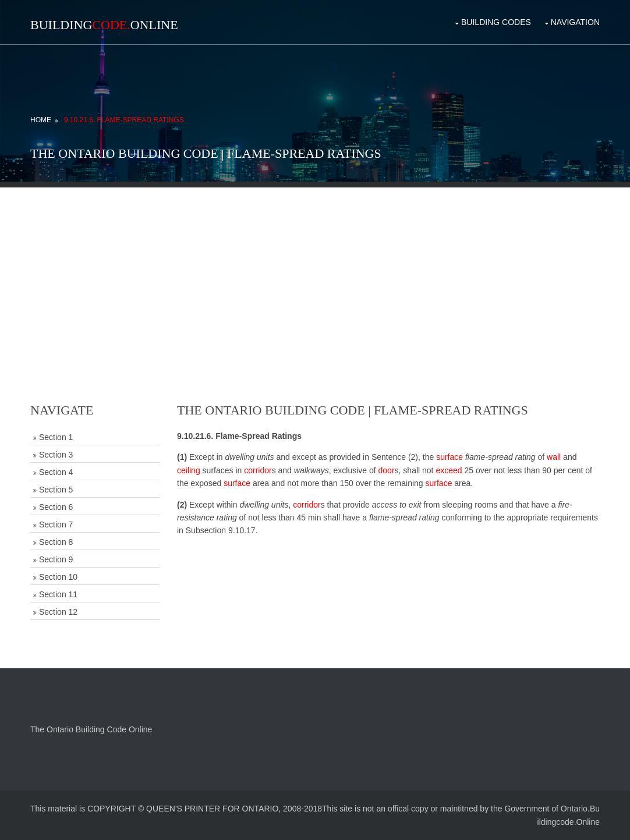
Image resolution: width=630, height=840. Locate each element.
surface (450, 457)
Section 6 (56, 507)
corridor (258, 470)
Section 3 (56, 455)
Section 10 (58, 577)
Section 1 (56, 437)
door (387, 470)
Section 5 (56, 490)
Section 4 (56, 472)
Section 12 (58, 612)
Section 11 (58, 594)
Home (41, 120)
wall (554, 457)
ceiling (189, 470)
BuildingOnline (104, 25)
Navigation (575, 22)
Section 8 (56, 542)
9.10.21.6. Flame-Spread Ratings (124, 120)
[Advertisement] (315, 269)
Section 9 (56, 559)
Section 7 (56, 524)
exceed (449, 470)
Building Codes (496, 22)
